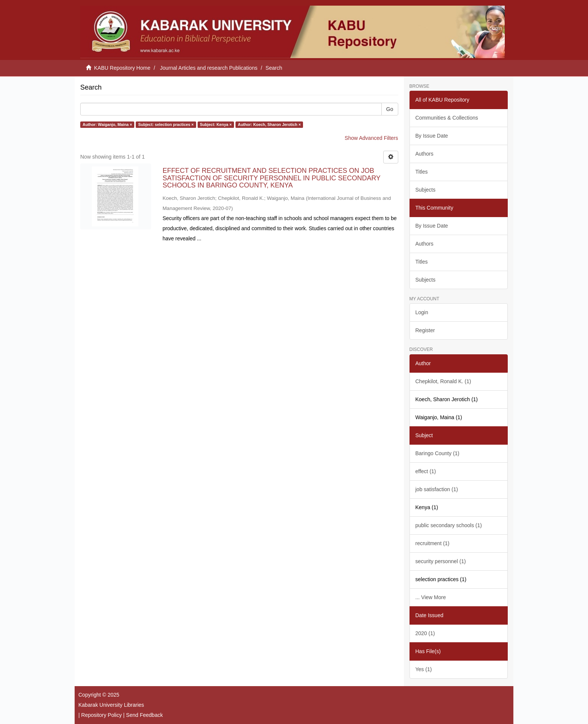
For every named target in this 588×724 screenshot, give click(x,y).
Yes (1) (424, 669)
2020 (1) (425, 633)
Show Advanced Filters (371, 138)
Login (422, 312)
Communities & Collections (447, 118)
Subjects (426, 190)
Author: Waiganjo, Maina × (107, 124)
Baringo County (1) (438, 453)
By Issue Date (432, 136)
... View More (431, 597)
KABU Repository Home (122, 68)
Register (425, 330)
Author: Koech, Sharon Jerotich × (269, 124)
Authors (424, 154)
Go (390, 109)
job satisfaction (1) (437, 489)
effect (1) (426, 471)
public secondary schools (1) (449, 525)
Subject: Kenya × (216, 124)
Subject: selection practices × (166, 124)
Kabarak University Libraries (111, 705)
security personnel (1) (441, 561)
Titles (422, 172)
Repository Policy (102, 715)
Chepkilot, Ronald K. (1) (443, 381)
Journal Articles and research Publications (209, 68)
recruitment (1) (433, 543)
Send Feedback (144, 715)
